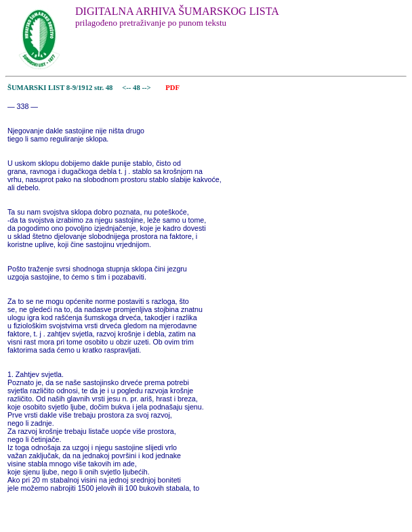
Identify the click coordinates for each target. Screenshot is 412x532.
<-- (127, 88)
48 (137, 88)
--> (147, 88)
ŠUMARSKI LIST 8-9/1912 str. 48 (60, 88)
